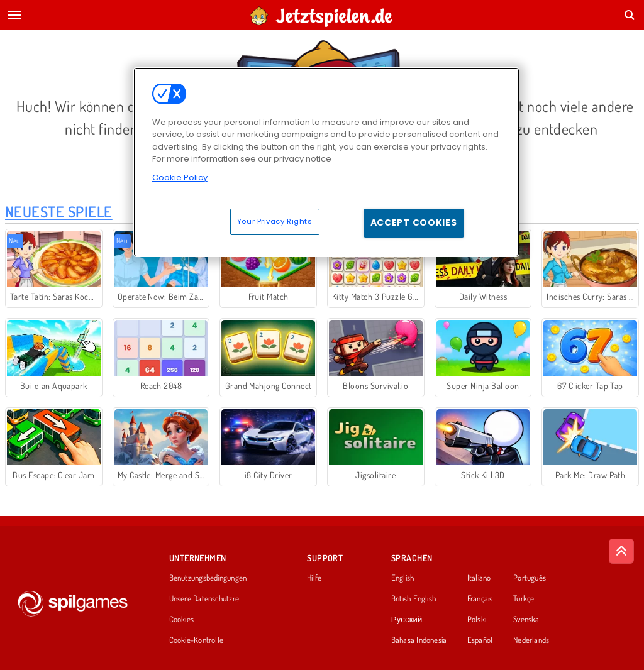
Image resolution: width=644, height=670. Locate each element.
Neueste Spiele (59, 211)
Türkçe (524, 599)
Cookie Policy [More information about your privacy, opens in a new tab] (180, 178)
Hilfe (314, 578)
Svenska (526, 620)
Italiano (479, 578)
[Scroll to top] (621, 551)
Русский (407, 620)
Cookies (182, 620)
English (403, 578)
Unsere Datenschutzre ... (207, 599)
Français (480, 599)
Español (480, 640)
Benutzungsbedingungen (208, 578)
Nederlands (531, 640)
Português (530, 578)
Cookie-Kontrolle (197, 640)
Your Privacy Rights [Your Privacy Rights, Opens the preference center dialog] (275, 221)
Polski (477, 620)
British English (414, 599)
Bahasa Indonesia (419, 640)
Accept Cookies (414, 222)
